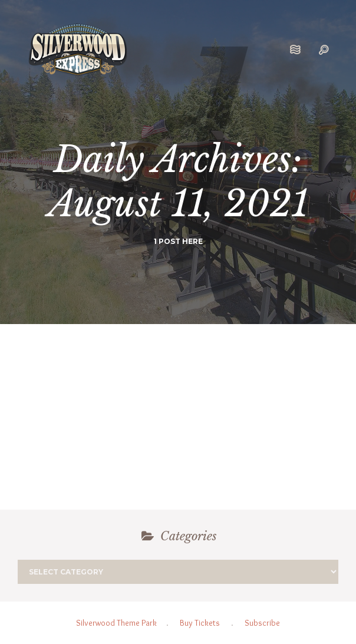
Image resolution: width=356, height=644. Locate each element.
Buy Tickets (200, 623)
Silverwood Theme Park (116, 623)
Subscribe (262, 623)
